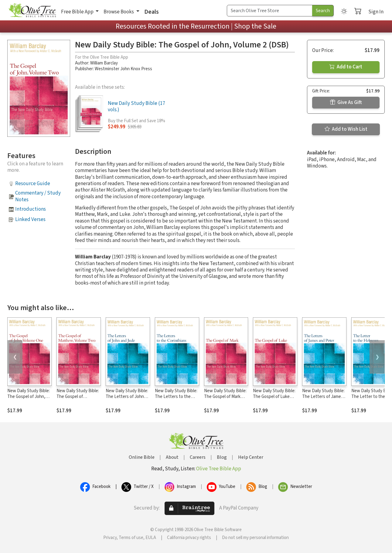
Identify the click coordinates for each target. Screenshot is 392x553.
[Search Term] (270, 11)
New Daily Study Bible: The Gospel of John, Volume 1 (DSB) (29, 397)
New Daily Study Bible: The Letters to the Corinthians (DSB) (176, 397)
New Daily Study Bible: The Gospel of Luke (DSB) (274, 397)
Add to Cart (346, 67)
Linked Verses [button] (30, 219)
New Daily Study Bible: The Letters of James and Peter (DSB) (323, 397)
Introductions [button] (31, 209)
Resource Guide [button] (33, 184)
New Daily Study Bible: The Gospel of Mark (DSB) (225, 397)
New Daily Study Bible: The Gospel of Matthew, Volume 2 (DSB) (78, 399)
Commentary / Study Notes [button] (38, 196)
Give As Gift (346, 102)
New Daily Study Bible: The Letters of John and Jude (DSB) (127, 397)
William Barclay (104, 63)
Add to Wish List (346, 129)
